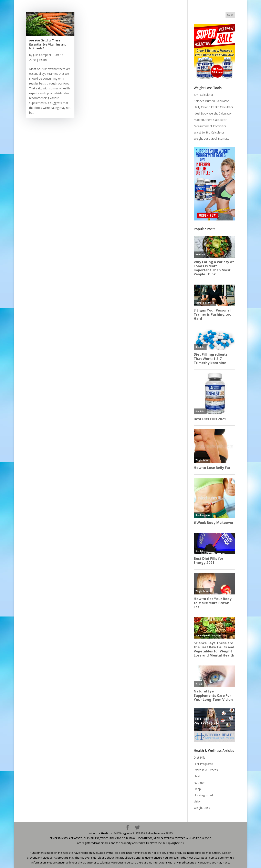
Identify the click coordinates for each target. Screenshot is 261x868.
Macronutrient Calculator (210, 120)
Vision (43, 60)
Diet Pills (199, 757)
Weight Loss (202, 808)
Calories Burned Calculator (211, 101)
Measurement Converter (210, 126)
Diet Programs (203, 764)
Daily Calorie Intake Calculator (213, 107)
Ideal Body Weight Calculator (213, 113)
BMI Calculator (203, 95)
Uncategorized (203, 795)
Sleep (197, 789)
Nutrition (200, 783)
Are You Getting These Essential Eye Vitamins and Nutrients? (48, 44)
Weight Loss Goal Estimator (212, 139)
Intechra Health (99, 833)
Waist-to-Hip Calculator (209, 132)
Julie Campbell (42, 55)
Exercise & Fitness (206, 770)
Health (198, 776)
